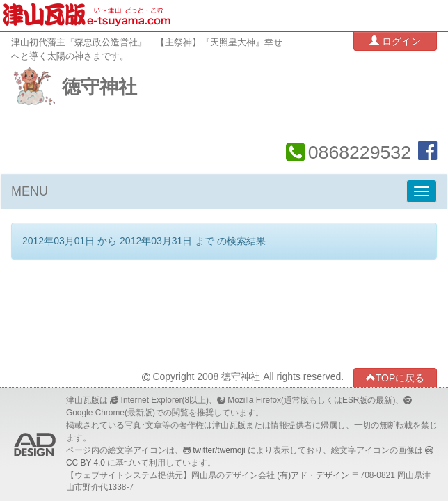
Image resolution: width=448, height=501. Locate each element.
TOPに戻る (395, 377)
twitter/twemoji (219, 450)
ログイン (395, 41)
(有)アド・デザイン (313, 475)
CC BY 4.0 (86, 463)
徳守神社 (99, 87)
